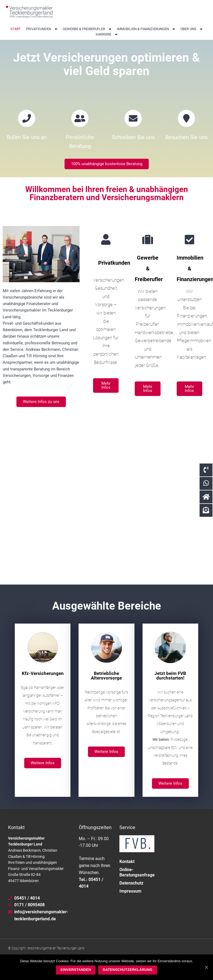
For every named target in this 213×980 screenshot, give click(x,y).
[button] (107, 177)
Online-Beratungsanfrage (137, 885)
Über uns (191, 29)
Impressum (130, 904)
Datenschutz (131, 896)
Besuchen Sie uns (187, 151)
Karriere (107, 34)
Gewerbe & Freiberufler (87, 29)
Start (16, 29)
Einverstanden (76, 970)
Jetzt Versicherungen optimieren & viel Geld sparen (107, 70)
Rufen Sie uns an (27, 151)
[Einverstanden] (206, 967)
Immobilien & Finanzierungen (146, 29)
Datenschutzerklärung (128, 970)
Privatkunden (42, 29)
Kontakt (127, 875)
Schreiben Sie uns (133, 151)
